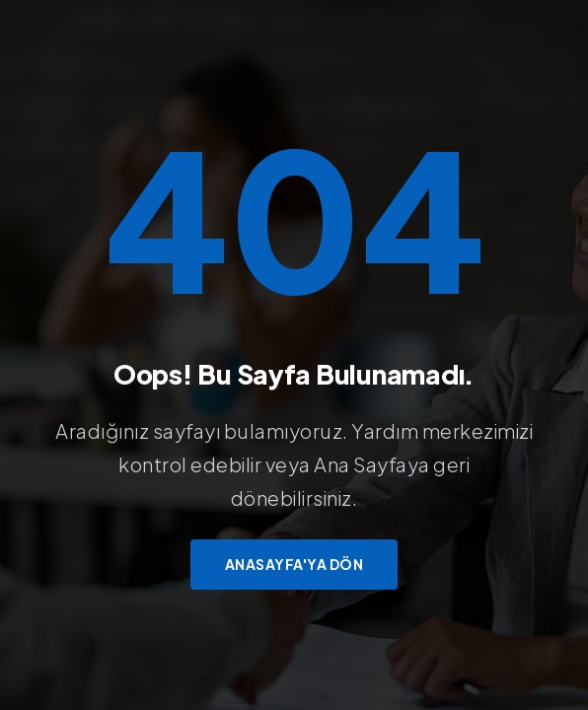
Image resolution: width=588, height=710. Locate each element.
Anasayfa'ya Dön (294, 564)
